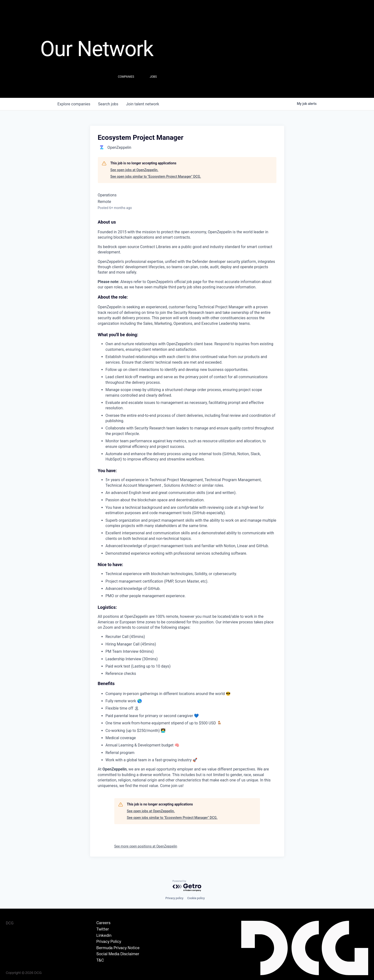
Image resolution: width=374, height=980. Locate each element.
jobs (108, 104)
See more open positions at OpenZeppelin (146, 846)
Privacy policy (174, 898)
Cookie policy (196, 898)
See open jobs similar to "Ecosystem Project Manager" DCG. (156, 176)
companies (74, 104)
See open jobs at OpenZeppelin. (134, 170)
